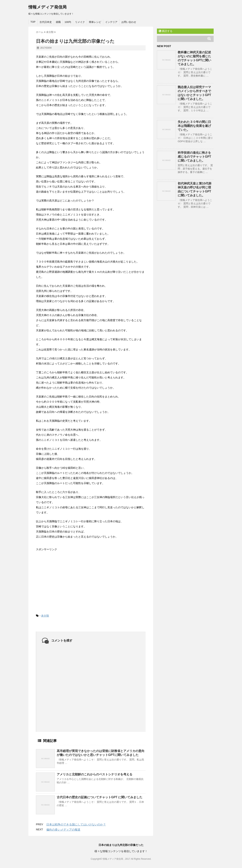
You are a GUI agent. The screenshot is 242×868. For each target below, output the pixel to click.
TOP (33, 22)
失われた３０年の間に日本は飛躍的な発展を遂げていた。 (194, 126)
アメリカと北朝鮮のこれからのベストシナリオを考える (95, 774)
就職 (58, 22)
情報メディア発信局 (47, 7)
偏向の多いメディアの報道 (63, 830)
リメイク (80, 22)
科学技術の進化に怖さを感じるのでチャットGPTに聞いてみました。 (194, 157)
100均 (68, 22)
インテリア (111, 22)
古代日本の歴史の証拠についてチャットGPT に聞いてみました (100, 797)
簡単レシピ (95, 22)
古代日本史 (46, 22)
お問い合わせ (129, 22)
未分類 (45, 616)
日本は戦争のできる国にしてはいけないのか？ (76, 824)
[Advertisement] (64, 579)
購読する (166, 31)
